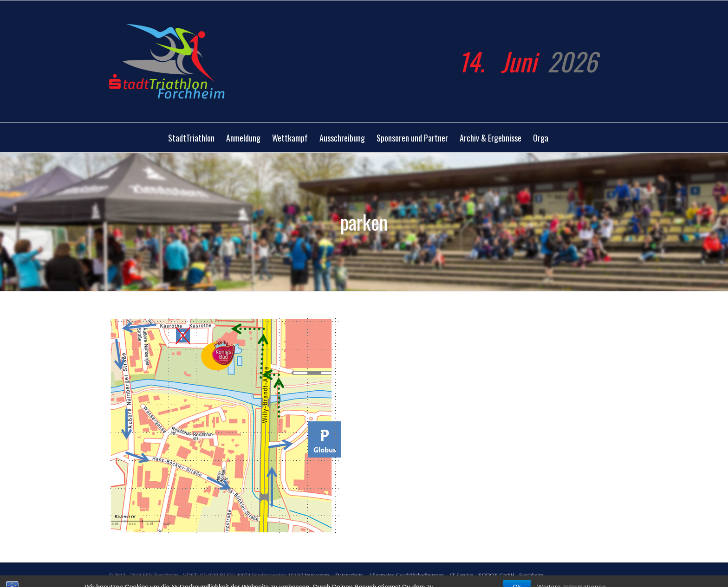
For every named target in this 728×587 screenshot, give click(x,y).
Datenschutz (349, 575)
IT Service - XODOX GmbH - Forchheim (497, 575)
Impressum (318, 575)
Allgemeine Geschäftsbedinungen (406, 575)
